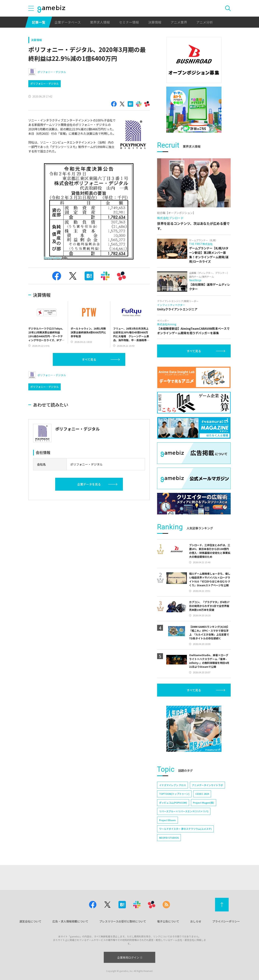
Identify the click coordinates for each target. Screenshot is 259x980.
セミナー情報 (129, 22)
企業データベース (68, 22)
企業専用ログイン (130, 957)
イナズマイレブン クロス (173, 785)
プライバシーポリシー (226, 921)
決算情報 (155, 22)
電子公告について (168, 921)
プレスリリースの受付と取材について (123, 921)
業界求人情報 (100, 22)
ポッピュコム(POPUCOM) (173, 803)
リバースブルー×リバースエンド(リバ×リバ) (184, 811)
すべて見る (89, 359)
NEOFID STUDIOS (169, 838)
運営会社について (30, 921)
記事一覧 (39, 22)
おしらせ (196, 921)
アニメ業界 (179, 22)
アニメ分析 (205, 22)
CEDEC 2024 (202, 794)
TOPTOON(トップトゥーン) (174, 794)
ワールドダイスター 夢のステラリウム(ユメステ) (185, 829)
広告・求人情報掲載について (70, 921)
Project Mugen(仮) (204, 803)
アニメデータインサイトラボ (207, 785)
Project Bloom (167, 820)
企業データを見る (89, 484)
